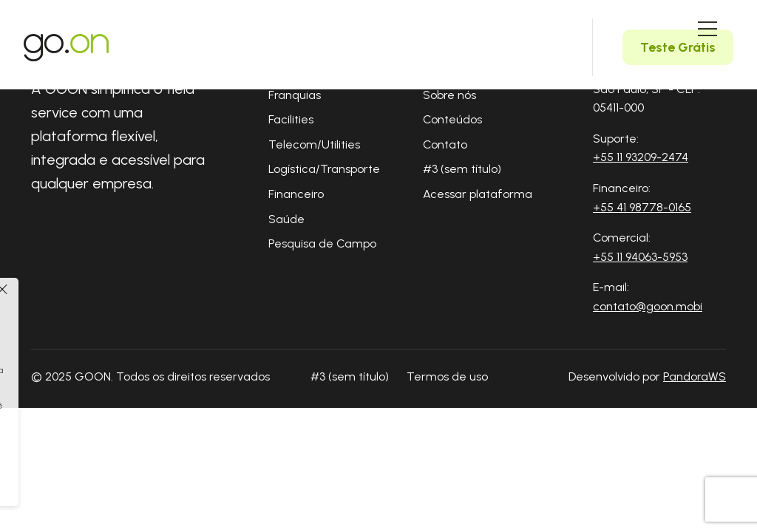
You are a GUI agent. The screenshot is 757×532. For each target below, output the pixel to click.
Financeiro (296, 194)
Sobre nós (449, 95)
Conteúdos (452, 119)
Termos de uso (447, 376)
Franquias (295, 95)
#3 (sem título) (462, 169)
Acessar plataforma (478, 194)
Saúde (286, 219)
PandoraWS (695, 377)
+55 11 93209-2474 (641, 157)
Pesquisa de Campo (322, 243)
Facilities (291, 119)
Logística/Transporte (324, 169)
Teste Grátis (678, 47)
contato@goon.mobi (648, 306)
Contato (445, 144)
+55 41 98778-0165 (642, 207)
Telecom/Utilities (314, 144)
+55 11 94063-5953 (640, 257)
